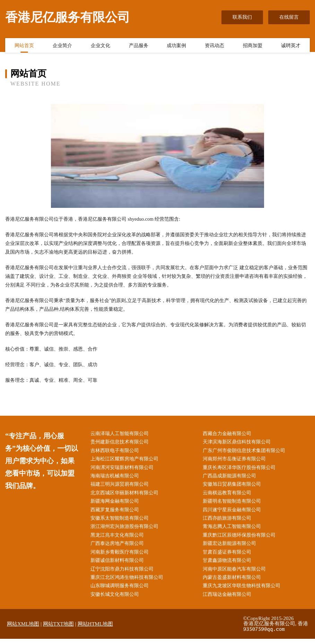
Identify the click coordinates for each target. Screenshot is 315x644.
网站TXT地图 (58, 629)
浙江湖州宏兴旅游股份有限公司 (126, 530)
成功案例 (176, 46)
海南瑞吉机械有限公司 (116, 478)
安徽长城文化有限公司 (116, 600)
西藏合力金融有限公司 (229, 434)
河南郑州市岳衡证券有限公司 (236, 460)
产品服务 (139, 46)
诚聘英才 (291, 46)
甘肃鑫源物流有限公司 (229, 565)
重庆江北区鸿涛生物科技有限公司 (128, 582)
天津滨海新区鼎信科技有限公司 (238, 443)
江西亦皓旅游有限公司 (229, 521)
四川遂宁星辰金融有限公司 (234, 513)
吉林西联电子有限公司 (116, 451)
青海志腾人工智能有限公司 (234, 530)
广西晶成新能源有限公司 (231, 478)
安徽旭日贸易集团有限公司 (234, 486)
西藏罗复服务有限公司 (116, 513)
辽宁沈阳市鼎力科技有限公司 (123, 574)
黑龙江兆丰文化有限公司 (119, 539)
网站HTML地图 (95, 629)
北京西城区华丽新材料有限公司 (126, 495)
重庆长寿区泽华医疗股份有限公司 (241, 469)
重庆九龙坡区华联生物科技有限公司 (243, 591)
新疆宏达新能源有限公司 (231, 547)
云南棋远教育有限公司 (229, 495)
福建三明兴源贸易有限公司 (121, 486)
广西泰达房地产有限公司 (119, 547)
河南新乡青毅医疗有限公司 (121, 556)
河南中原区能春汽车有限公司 (236, 574)
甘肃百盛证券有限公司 (229, 556)
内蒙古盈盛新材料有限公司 (234, 582)
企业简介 (62, 46)
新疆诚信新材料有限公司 (119, 565)
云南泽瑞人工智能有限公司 (121, 434)
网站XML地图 (23, 629)
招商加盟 (253, 46)
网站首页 (24, 46)
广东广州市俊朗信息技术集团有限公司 (246, 451)
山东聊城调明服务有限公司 (121, 591)
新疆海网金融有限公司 (116, 504)
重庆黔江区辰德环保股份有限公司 (241, 539)
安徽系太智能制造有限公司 (121, 521)
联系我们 (242, 17)
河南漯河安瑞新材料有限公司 (123, 469)
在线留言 (289, 17)
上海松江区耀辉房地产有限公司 (126, 460)
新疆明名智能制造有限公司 (234, 504)
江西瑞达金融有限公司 (229, 600)
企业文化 (100, 46)
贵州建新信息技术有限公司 (121, 443)
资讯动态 (215, 46)
